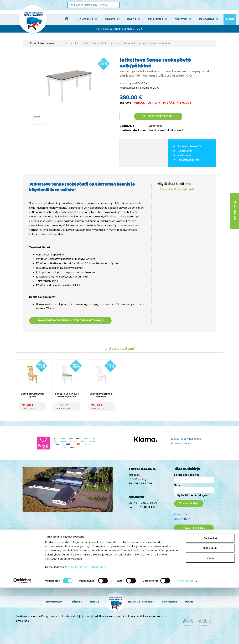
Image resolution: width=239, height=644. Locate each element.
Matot (132, 19)
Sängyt (110, 19)
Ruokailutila (89, 43)
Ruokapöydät (108, 43)
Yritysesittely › (183, 519)
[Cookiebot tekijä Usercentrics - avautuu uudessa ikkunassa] (22, 637)
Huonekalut (84, 19)
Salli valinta (210, 605)
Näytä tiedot (185, 637)
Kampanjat (207, 19)
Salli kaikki (210, 595)
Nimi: (177, 485)
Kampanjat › (181, 514)
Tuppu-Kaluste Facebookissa (192, 583)
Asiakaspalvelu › (181, 443)
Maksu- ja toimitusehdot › (187, 439)
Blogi (230, 19)
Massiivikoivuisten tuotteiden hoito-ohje (70, 321)
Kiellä (210, 615)
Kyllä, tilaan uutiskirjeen (193, 495)
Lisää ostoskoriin (158, 116)
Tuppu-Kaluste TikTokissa (190, 574)
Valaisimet (156, 19)
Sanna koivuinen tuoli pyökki (32, 395)
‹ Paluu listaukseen (41, 43)
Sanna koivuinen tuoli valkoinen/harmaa (67, 395)
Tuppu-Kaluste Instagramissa (192, 578)
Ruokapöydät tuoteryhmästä (177, 189)
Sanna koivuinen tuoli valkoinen (101, 395)
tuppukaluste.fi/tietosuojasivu (88, 623)
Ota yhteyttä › (194, 528)
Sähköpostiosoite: (186, 475)
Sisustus (181, 19)
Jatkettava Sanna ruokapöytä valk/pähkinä (146, 43)
